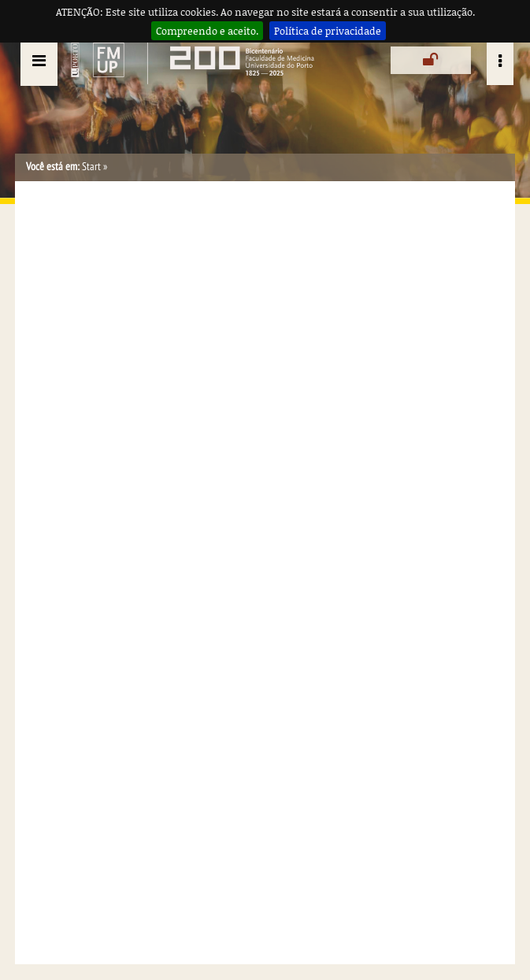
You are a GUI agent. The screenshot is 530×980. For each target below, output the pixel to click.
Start (91, 167)
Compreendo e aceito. (207, 31)
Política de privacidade (328, 31)
